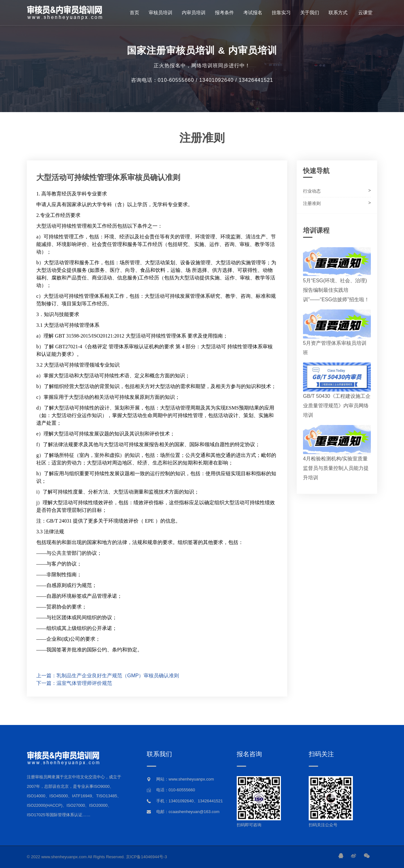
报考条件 (224, 12)
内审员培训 (194, 12)
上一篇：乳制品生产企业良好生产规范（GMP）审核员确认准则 (108, 676)
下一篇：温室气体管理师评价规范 (74, 683)
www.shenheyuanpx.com (64, 857)
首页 (134, 12)
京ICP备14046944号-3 (146, 857)
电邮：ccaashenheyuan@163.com (188, 812)
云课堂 (365, 12)
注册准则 (312, 203)
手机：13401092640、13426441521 (190, 801)
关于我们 (310, 12)
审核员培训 (160, 12)
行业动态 (312, 191)
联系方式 (338, 12)
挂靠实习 (281, 12)
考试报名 (253, 12)
